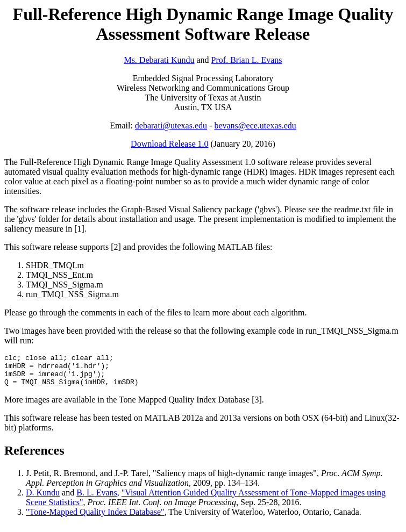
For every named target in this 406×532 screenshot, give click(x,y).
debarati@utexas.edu (171, 125)
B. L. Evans (97, 499)
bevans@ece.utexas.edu (255, 125)
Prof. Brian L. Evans (247, 60)
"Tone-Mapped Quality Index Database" (95, 518)
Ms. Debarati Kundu (159, 60)
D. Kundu (43, 499)
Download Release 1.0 (169, 144)
